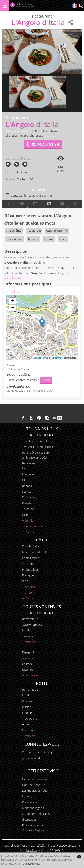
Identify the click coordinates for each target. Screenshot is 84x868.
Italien (63, 239)
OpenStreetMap (54, 358)
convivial (28, 730)
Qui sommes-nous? (34, 779)
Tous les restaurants (35, 441)
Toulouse (28, 509)
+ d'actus (28, 532)
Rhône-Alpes (30, 569)
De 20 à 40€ (25, 179)
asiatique (28, 658)
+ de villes (28, 520)
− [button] (13, 308)
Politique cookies (33, 825)
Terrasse (33, 239)
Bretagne (28, 575)
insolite (27, 630)
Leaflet (37, 358)
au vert (27, 724)
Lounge (49, 239)
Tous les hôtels (32, 546)
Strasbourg (29, 497)
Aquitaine (28, 564)
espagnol (28, 652)
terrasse (28, 636)
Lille (25, 480)
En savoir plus (31, 864)
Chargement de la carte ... (41, 327)
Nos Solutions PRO (34, 785)
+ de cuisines (30, 675)
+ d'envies (28, 642)
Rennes (27, 486)
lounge (27, 713)
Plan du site (30, 802)
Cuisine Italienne (57, 231)
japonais (27, 670)
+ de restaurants (33, 526)
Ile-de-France (30, 558)
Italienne (23, 172)
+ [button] (13, 301)
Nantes (27, 492)
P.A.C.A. (27, 581)
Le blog (27, 796)
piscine (27, 707)
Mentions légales (33, 808)
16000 (36, 131)
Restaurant (34, 231)
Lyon (25, 468)
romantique (30, 619)
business (28, 701)
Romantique (14, 239)
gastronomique (32, 625)
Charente (11, 136)
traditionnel (30, 718)
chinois (27, 664)
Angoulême (50, 131)
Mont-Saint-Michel (34, 552)
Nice (25, 515)
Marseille (28, 474)
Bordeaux (28, 463)
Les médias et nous (35, 791)
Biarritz (27, 503)
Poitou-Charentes (31, 136)
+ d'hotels (28, 593)
